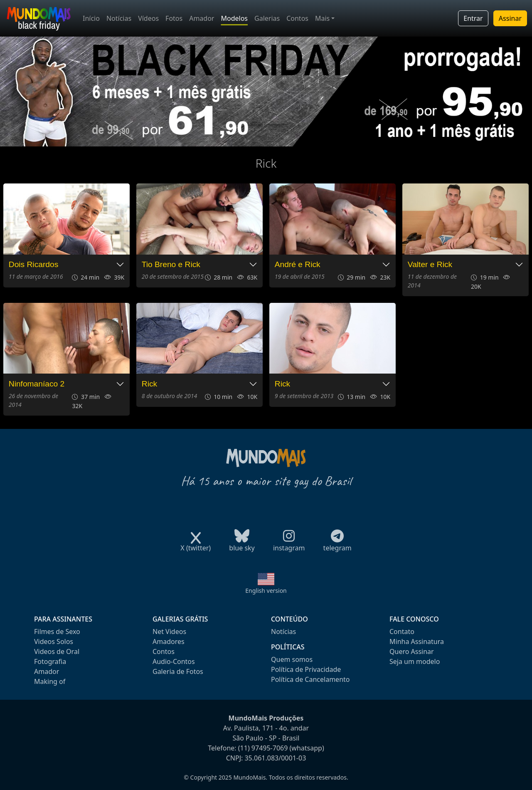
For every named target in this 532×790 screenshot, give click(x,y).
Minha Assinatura (417, 641)
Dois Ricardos (33, 264)
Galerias (267, 18)
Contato (402, 632)
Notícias (119, 18)
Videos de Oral (57, 651)
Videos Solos (54, 641)
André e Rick (298, 264)
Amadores (169, 641)
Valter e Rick (430, 264)
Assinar (510, 18)
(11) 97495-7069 (263, 748)
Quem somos (292, 659)
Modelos (234, 18)
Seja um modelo (415, 661)
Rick (149, 384)
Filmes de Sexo (57, 632)
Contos (297, 18)
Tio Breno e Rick (171, 264)
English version (266, 591)
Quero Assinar (412, 651)
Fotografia (50, 661)
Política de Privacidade (306, 669)
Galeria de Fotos (178, 671)
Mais (322, 18)
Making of (50, 681)
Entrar (473, 18)
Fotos (174, 18)
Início (91, 18)
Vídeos (148, 18)
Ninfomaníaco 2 (37, 384)
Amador (202, 18)
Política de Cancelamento (310, 679)
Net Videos (169, 632)
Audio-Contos (174, 661)
